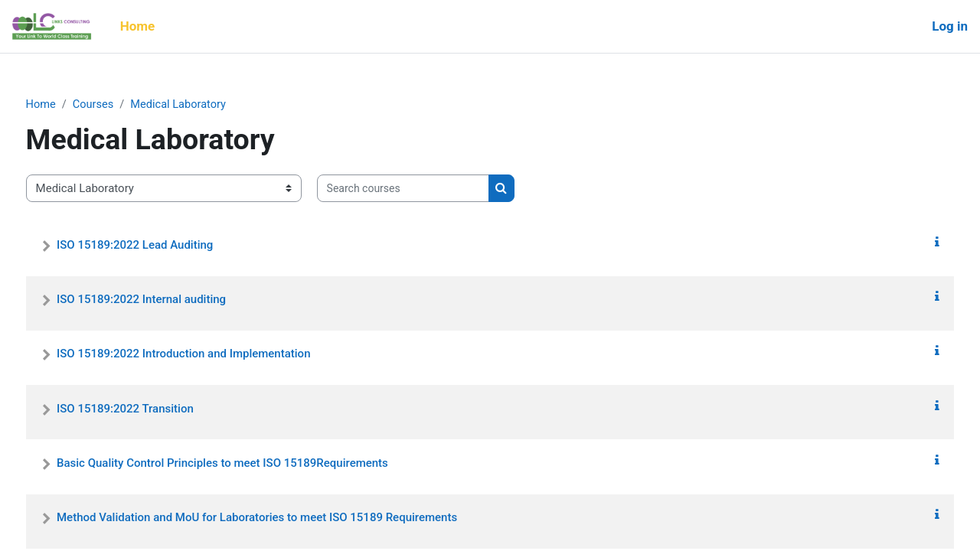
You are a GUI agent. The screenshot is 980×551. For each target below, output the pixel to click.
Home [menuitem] (138, 26)
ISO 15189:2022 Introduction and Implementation (212, 354)
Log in (950, 26)
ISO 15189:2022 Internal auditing (170, 300)
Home (70, 105)
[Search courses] (431, 189)
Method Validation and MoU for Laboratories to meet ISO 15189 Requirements (285, 518)
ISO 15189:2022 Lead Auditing (163, 245)
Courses (124, 105)
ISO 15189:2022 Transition (154, 409)
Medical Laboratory (211, 105)
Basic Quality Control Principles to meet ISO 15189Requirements (251, 464)
